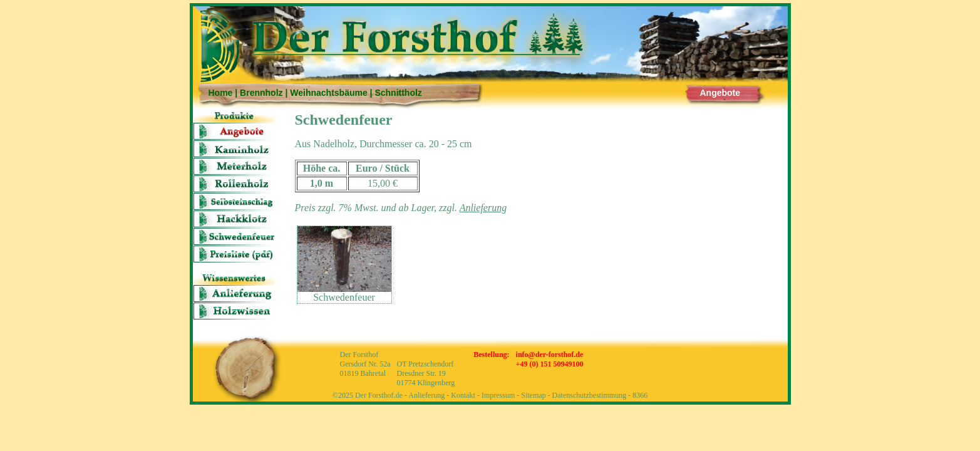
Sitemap (533, 395)
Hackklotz (234, 219)
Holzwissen (234, 311)
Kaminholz (234, 149)
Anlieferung (234, 293)
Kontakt (463, 395)
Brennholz (261, 93)
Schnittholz (398, 93)
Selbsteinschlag (234, 201)
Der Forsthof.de (379, 395)
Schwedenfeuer (234, 236)
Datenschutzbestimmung (590, 395)
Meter (234, 166)
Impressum (498, 395)
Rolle (234, 184)
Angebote (720, 93)
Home (221, 93)
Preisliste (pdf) (234, 254)
